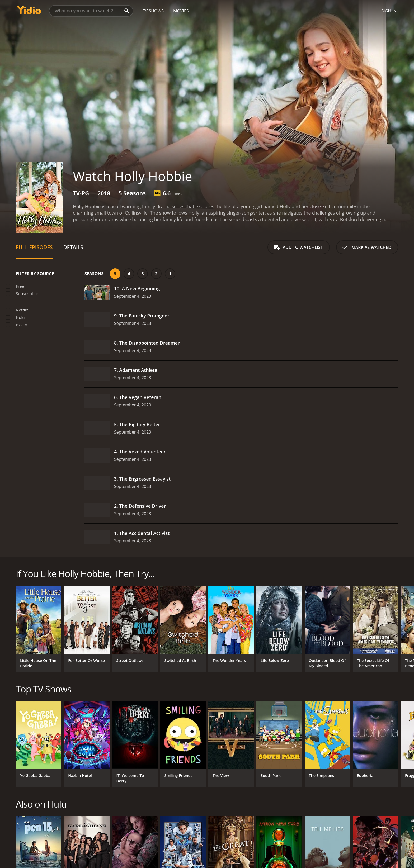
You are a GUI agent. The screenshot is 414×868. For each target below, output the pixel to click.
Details (73, 247)
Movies (181, 11)
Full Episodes (34, 247)
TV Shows (153, 11)
